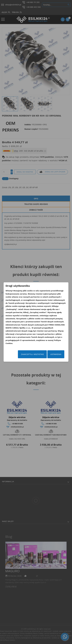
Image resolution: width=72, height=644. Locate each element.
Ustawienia (56, 354)
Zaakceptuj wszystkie (32, 354)
